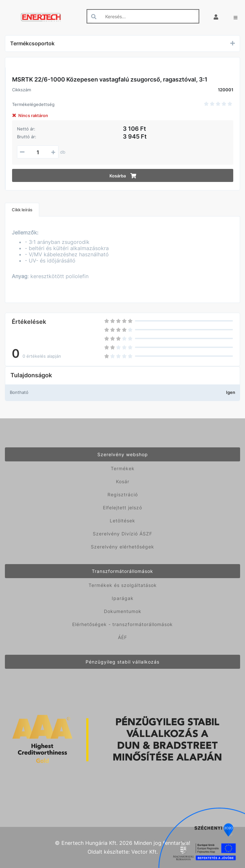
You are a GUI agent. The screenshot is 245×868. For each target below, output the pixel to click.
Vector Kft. (145, 852)
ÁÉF (122, 637)
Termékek (123, 468)
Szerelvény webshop (123, 454)
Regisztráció (123, 494)
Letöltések (122, 521)
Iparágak (123, 598)
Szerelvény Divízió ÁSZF (122, 534)
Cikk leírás (22, 210)
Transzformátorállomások (122, 571)
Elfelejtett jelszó (122, 508)
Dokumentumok (123, 611)
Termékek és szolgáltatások (123, 585)
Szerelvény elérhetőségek (122, 547)
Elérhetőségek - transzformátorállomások (122, 624)
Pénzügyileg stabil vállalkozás (122, 662)
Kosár (123, 481)
